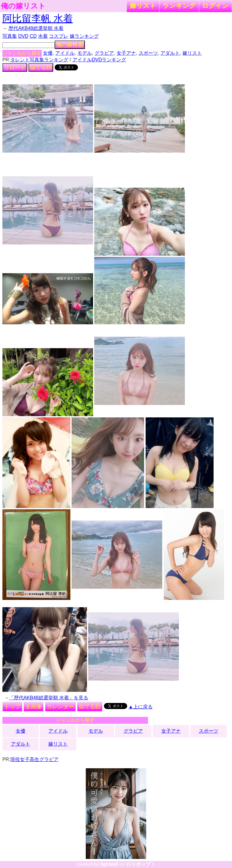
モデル (85, 53)
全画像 (34, 707)
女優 (48, 53)
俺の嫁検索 (70, 45)
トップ (12, 707)
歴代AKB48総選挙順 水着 (36, 28)
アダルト (170, 53)
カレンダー (60, 707)
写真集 (10, 36)
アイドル (65, 53)
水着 (43, 36)
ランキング (179, 6)
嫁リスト (143, 6)
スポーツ (148, 53)
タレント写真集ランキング (39, 60)
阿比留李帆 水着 (38, 18)
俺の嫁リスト (23, 6)
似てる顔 (41, 67)
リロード (15, 67)
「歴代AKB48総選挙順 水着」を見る (49, 698)
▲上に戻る (140, 707)
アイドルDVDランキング (99, 60)
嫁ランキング (84, 36)
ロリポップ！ (141, 864)
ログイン (215, 6)
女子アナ (126, 53)
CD (33, 36)
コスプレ (59, 36)
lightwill (109, 864)
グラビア (104, 53)
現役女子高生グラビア (34, 759)
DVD (23, 36)
